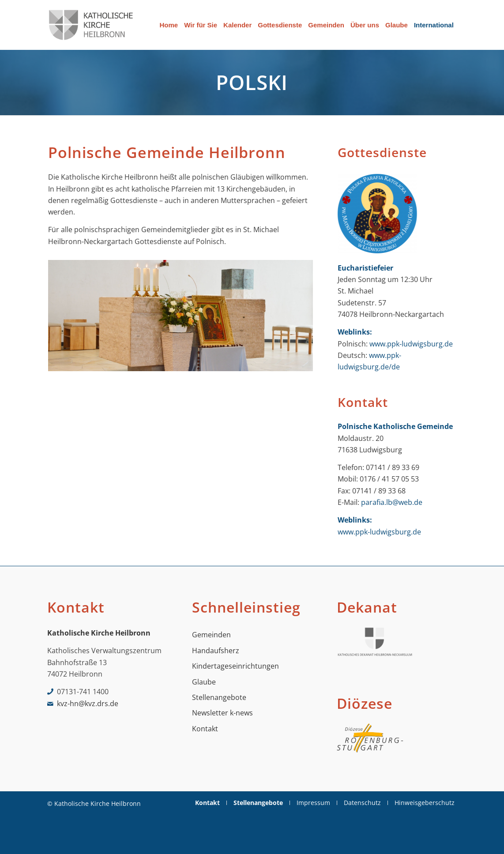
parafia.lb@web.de (392, 502)
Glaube (204, 682)
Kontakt (205, 729)
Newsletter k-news (222, 713)
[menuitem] (169, 25)
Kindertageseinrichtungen (235, 666)
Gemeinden (211, 635)
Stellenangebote (219, 697)
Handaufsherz (216, 651)
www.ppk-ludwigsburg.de (411, 344)
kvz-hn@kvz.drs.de (88, 704)
